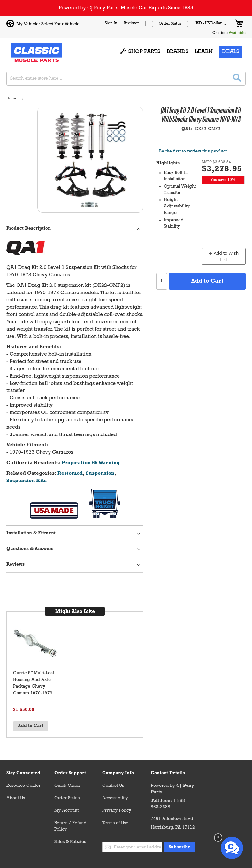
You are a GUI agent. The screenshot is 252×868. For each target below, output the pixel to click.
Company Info (118, 773)
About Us (16, 798)
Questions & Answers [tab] (30, 549)
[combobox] (126, 79)
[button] (212, 24)
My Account (66, 811)
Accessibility (115, 798)
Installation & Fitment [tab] (31, 533)
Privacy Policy (117, 811)
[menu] (161, 52)
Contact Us (113, 786)
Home (12, 98)
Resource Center (23, 786)
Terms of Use (115, 823)
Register (131, 23)
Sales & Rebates (70, 842)
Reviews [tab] (15, 564)
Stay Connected (23, 773)
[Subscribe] (179, 847)
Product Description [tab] (29, 228)
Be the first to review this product (193, 151)
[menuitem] (140, 52)
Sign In (111, 23)
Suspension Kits (27, 481)
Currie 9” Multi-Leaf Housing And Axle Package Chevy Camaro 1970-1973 (34, 683)
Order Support (70, 773)
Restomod (70, 473)
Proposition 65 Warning (91, 463)
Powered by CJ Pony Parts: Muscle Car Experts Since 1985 (126, 8)
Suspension (100, 473)
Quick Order (67, 786)
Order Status (170, 24)
